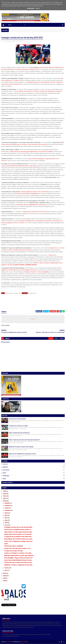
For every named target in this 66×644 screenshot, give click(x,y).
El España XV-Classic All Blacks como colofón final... (18, 536)
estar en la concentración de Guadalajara (26, 193)
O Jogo (50, 255)
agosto (7, 513)
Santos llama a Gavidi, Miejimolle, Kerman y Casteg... (18, 560)
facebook (62, 338)
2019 (5, 578)
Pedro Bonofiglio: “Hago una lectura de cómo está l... (19, 558)
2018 (5, 581)
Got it (38, 8)
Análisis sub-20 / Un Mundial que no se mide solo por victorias (22, 454)
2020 (5, 576)
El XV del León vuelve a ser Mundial (14, 546)
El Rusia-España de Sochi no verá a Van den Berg (35, 192)
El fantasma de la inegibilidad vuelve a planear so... (18, 529)
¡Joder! (6, 544)
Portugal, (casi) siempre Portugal (13, 551)
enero (6, 570)
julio (6, 515)
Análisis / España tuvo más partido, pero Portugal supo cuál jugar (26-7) (25, 440)
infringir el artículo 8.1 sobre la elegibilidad (37, 272)
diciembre (7, 503)
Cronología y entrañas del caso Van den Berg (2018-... (19, 527)
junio (6, 518)
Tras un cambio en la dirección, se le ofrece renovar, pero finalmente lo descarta (38, 91)
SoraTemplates (9, 642)
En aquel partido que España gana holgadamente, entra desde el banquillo (31, 151)
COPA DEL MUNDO (19, 41)
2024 (5, 496)
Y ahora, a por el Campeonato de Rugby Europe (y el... (19, 541)
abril (6, 522)
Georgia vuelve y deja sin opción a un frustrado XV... (18, 534)
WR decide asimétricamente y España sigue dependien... (19, 555)
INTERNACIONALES (6, 476)
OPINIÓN (4, 479)
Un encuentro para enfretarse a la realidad (18, 426)
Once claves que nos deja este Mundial (17, 419)
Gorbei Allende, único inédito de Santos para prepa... (19, 539)
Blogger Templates (24, 642)
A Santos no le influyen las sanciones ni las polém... (18, 553)
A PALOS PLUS (5, 464)
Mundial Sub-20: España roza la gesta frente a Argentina (21, 447)
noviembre (8, 505)
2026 (5, 491)
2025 (5, 493)
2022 (5, 501)
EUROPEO (4, 473)
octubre (7, 508)
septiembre (8, 510)
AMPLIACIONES (5, 467)
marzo (6, 525)
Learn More (31, 8)
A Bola (31, 259)
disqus (56, 338)
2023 (5, 498)
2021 (5, 573)
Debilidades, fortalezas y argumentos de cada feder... (19, 565)
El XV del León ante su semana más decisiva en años (18, 562)
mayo (6, 520)
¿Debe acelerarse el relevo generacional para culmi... (19, 532)
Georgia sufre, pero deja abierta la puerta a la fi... (18, 548)
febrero (7, 568)
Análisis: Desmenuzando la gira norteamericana (19, 433)
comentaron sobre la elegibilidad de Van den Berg (31, 204)
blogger (51, 338)
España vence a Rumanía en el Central (34, 212)
